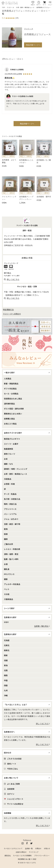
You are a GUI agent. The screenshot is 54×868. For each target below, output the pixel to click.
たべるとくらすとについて (13, 848)
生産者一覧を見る (42, 626)
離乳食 (7, 569)
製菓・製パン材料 (11, 559)
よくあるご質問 (12, 784)
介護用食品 (8, 599)
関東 (6, 655)
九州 (6, 690)
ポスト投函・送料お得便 (14, 409)
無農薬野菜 (8, 449)
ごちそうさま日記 (13, 759)
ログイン (9, 794)
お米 (6, 459)
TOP (3, 7)
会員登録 (9, 789)
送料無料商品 (9, 404)
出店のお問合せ (21, 852)
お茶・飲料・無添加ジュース (25, 7)
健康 (6, 579)
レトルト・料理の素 (12, 549)
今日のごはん (11, 769)
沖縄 (6, 695)
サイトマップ (34, 852)
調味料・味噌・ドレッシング (16, 469)
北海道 (7, 640)
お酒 (6, 564)
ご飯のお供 (8, 544)
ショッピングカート (14, 799)
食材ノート (10, 764)
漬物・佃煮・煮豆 (11, 554)
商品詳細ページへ (33, 45)
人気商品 (8, 379)
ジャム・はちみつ (11, 519)
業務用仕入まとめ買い (13, 414)
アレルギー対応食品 (12, 584)
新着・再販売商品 (11, 384)
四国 (6, 685)
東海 (6, 665)
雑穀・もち (8, 464)
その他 (7, 594)
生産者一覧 (29, 848)
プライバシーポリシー (42, 856)
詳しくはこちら (43, 724)
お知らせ (47, 848)
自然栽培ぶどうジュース (44, 7)
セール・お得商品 (11, 394)
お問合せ (38, 848)
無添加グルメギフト (12, 439)
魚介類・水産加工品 (12, 499)
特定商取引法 (8, 310)
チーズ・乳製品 (10, 494)
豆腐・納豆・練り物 (12, 524)
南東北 (7, 650)
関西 (6, 675)
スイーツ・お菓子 (11, 444)
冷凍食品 (8, 479)
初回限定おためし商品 (13, 399)
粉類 (6, 534)
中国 (6, 680)
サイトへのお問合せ (14, 804)
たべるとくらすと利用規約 (22, 856)
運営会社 (8, 856)
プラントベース (10, 509)
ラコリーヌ (11, 7)
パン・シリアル (10, 514)
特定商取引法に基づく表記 (27, 859)
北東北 (7, 645)
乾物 (6, 529)
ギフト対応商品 (10, 389)
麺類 (6, 539)
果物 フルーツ (10, 454)
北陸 (6, 670)
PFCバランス (9, 574)
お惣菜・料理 (9, 484)
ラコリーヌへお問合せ (12, 314)
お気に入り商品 (10, 424)
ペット (7, 589)
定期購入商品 (9, 419)
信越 (6, 660)
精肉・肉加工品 (10, 504)
